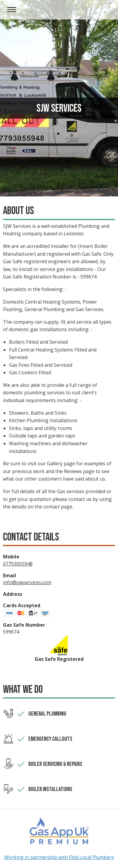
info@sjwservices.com (27, 582)
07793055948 (18, 564)
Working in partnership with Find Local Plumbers (59, 857)
